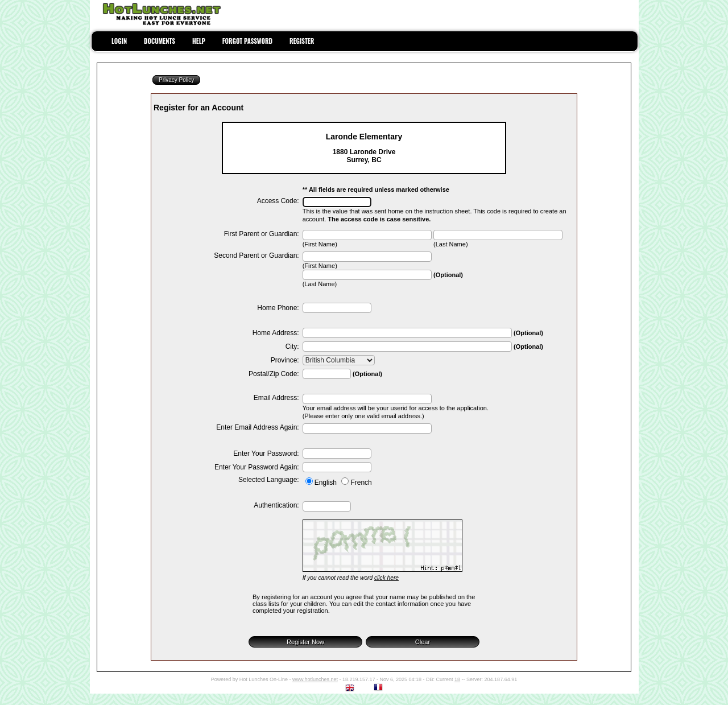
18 (457, 679)
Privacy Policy (176, 80)
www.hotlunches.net (315, 679)
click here (386, 578)
